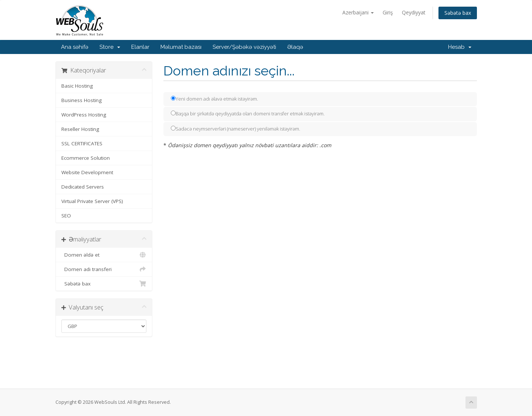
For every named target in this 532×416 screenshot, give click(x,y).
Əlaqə (295, 47)
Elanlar (140, 47)
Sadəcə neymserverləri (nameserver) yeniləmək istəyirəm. (235, 129)
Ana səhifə (75, 47)
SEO (66, 216)
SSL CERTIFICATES (82, 143)
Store (110, 47)
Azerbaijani (358, 12)
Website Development (87, 172)
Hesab (460, 47)
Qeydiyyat (414, 12)
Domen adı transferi (104, 269)
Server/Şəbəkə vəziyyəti (244, 47)
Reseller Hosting (80, 129)
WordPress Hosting (84, 115)
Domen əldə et (104, 255)
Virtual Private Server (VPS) (92, 201)
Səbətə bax (458, 13)
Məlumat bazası (181, 47)
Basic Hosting (77, 86)
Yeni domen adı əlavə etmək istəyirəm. (214, 99)
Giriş (388, 12)
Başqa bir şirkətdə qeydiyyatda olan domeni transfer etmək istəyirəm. (248, 114)
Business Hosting (82, 100)
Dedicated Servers (83, 187)
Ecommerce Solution (86, 158)
